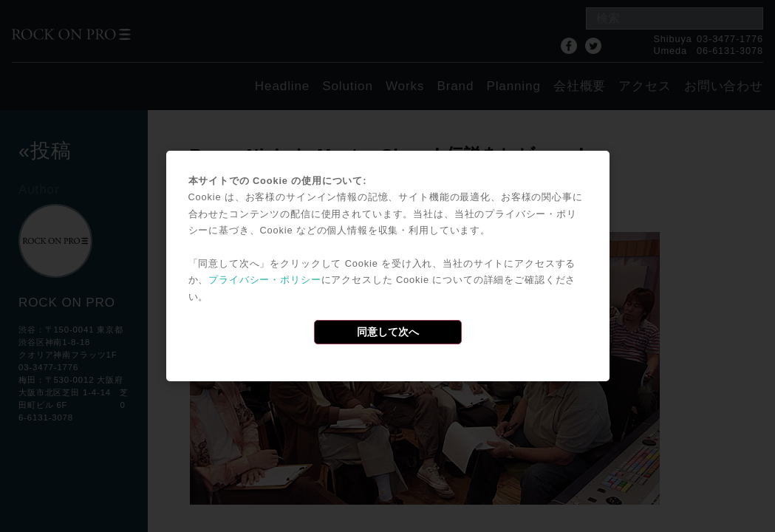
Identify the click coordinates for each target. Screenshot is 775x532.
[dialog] (388, 266)
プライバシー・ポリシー (264, 280)
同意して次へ (388, 332)
